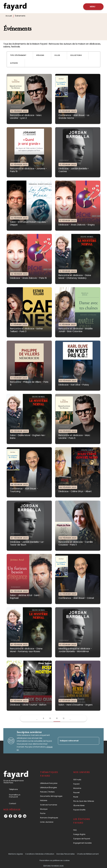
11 (57, 718)
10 (50, 718)
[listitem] (6, 816)
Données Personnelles (66, 854)
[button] (20, 55)
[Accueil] (15, 7)
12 (64, 718)
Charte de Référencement (88, 854)
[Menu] (93, 7)
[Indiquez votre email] (75, 741)
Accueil (9, 16)
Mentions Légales (16, 854)
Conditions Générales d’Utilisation (40, 854)
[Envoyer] (96, 741)
